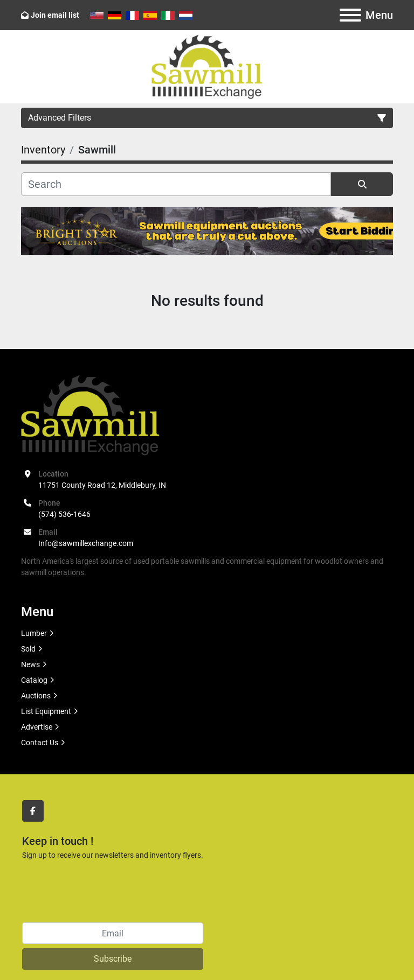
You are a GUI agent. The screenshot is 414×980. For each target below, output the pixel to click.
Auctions (36, 696)
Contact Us (40, 743)
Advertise (37, 727)
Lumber (34, 633)
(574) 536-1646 (64, 514)
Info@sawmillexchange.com (86, 543)
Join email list (55, 15)
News (30, 664)
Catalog (34, 680)
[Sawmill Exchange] (90, 414)
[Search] (176, 184)
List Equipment (46, 711)
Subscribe (113, 959)
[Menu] (350, 15)
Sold (28, 649)
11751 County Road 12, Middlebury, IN (102, 485)
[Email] (113, 933)
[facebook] (33, 811)
